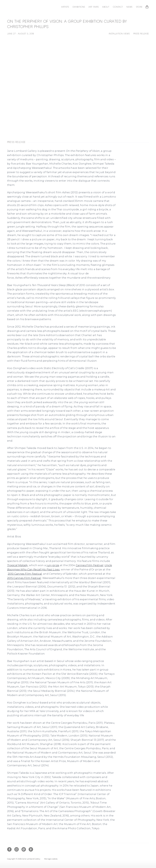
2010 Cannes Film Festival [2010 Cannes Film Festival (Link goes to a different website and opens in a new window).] (25, 574)
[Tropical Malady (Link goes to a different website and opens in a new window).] (18, 565)
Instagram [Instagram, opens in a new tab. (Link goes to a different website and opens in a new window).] (17, 850)
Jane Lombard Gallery (27, 7)
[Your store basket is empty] (147, 7)
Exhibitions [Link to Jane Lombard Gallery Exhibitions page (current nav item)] (79, 7)
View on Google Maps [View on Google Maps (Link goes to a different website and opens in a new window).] (31, 850)
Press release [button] (141, 34)
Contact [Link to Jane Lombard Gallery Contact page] (118, 7)
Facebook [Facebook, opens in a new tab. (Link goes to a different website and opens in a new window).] (9, 850)
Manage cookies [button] (51, 859)
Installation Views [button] (119, 34)
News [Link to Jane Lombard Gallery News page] (129, 7)
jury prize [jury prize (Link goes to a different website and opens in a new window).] (53, 565)
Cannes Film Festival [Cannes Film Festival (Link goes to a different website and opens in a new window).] (90, 565)
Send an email (24, 850)
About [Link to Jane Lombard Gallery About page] (106, 7)
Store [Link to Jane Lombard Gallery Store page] (139, 7)
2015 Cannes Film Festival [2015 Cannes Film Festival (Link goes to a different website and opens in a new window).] (24, 578)
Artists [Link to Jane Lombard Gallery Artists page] (65, 7)
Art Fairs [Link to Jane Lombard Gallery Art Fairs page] (94, 7)
